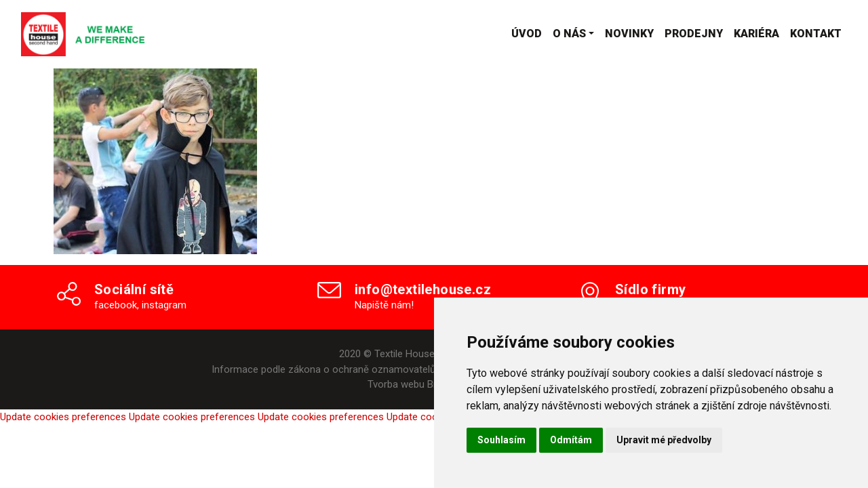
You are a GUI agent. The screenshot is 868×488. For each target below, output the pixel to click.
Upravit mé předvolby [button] (664, 440)
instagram (164, 305)
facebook (116, 305)
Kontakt (816, 34)
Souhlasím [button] (501, 440)
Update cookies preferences (63, 417)
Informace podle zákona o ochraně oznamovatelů (323, 369)
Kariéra (756, 34)
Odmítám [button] (571, 440)
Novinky (629, 34)
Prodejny (694, 34)
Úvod (527, 34)
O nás (569, 34)
